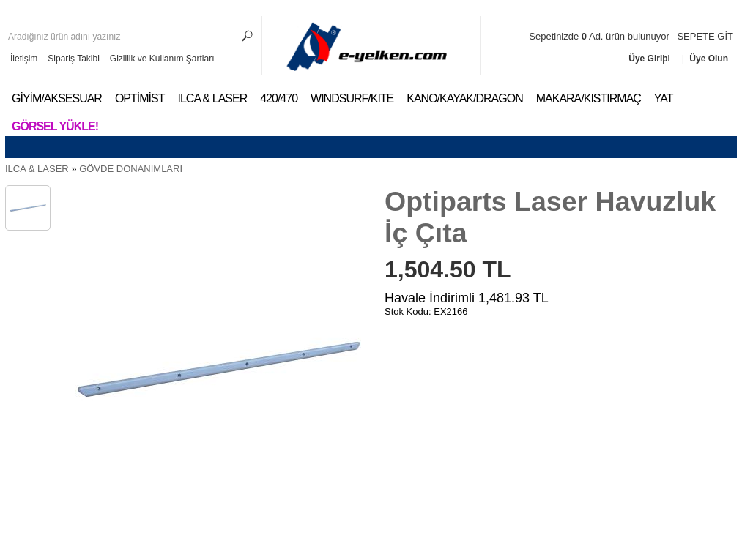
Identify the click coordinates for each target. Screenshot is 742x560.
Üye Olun (709, 59)
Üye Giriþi (650, 59)
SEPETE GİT (705, 36)
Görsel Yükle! (55, 126)
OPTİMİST (140, 98)
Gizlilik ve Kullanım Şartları (162, 59)
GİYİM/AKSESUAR (57, 98)
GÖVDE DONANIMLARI (131, 169)
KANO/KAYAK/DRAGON (464, 98)
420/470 (279, 98)
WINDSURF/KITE (352, 98)
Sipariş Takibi (73, 59)
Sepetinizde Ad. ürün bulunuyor (600, 36)
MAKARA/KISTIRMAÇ (589, 98)
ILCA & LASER (212, 98)
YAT (664, 98)
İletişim (24, 59)
